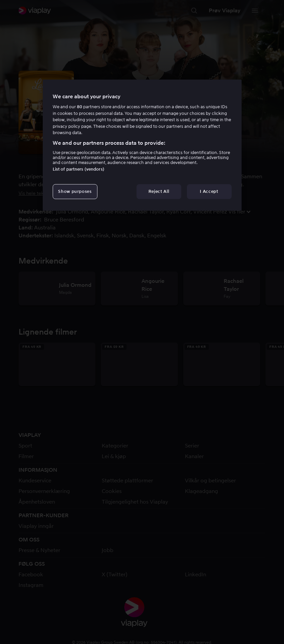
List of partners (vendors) (79, 169)
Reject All (159, 191)
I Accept (209, 191)
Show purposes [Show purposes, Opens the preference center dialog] (75, 191)
